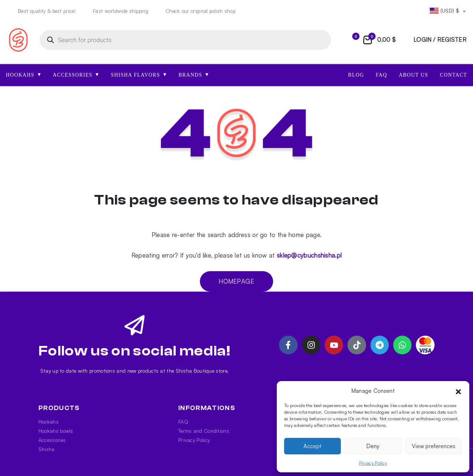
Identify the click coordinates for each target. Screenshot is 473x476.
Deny (373, 446)
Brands (193, 74)
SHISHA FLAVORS (139, 74)
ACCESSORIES (76, 74)
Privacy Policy (373, 463)
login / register (440, 40)
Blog (356, 75)
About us (413, 75)
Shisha (47, 449)
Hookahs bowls (56, 431)
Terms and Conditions (204, 431)
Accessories (52, 440)
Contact (454, 75)
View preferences (434, 446)
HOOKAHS (23, 74)
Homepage (236, 281)
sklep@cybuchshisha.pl (309, 255)
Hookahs (49, 422)
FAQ (381, 75)
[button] (458, 391)
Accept (312, 446)
